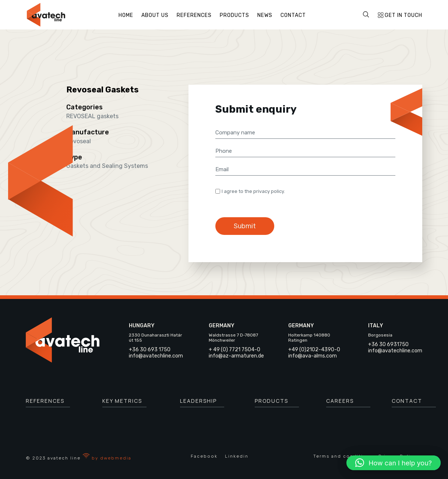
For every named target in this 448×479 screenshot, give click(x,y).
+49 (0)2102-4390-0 (314, 350)
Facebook (204, 456)
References (194, 15)
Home (126, 15)
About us (155, 15)
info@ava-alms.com (313, 356)
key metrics (122, 401)
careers (340, 401)
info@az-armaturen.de (236, 356)
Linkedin (237, 456)
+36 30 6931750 (388, 344)
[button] (394, 463)
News (265, 15)
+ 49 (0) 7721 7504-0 (234, 350)
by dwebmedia (107, 458)
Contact (293, 15)
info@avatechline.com (156, 356)
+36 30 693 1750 (150, 350)
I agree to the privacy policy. (253, 191)
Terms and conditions (343, 456)
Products (234, 15)
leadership (198, 401)
